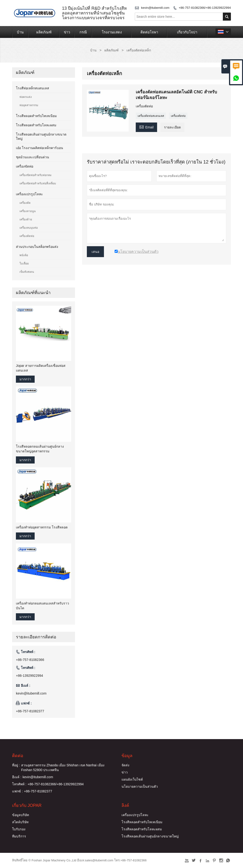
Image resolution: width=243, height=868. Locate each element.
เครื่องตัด (25, 203)
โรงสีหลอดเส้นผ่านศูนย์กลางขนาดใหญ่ (150, 836)
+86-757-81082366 (30, 660)
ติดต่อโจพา (149, 32)
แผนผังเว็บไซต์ (132, 779)
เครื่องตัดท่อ (178, 116)
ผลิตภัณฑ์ (44, 32)
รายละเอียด (172, 127)
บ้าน (20, 32)
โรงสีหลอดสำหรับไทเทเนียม (36, 116)
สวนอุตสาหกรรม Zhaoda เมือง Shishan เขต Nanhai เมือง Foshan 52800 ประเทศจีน (63, 768)
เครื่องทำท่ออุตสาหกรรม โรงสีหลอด (42, 527)
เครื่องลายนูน (28, 211)
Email (146, 127)
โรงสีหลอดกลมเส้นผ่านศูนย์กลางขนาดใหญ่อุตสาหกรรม (40, 449)
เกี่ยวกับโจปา (187, 32)
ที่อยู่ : (16, 765)
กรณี (83, 32)
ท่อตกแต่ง (26, 97)
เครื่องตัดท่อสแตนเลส (151, 116)
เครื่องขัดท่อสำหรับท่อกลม (35, 175)
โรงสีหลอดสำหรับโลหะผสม (36, 125)
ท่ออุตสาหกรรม (29, 105)
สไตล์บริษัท (20, 822)
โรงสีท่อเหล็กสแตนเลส (33, 88)
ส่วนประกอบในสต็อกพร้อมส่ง (37, 247)
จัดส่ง (125, 765)
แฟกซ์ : (17, 791)
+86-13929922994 (29, 676)
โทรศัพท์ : (19, 784)
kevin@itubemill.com (155, 8)
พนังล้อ (24, 255)
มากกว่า (25, 379)
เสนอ (95, 252)
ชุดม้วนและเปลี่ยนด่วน (33, 157)
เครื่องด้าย (26, 219)
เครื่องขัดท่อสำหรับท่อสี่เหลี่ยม (38, 183)
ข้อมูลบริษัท (21, 815)
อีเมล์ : (17, 777)
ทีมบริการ (19, 836)
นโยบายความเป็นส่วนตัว (140, 786)
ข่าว (67, 32)
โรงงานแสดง (112, 32)
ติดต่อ (18, 756)
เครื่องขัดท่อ (25, 166)
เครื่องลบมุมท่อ (29, 228)
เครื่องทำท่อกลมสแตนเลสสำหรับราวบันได (42, 606)
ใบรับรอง (19, 829)
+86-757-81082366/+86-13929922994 (205, 8)
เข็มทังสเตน (27, 272)
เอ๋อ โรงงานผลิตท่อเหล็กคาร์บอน (40, 148)
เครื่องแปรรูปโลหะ (29, 194)
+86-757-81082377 (30, 711)
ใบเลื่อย (24, 264)
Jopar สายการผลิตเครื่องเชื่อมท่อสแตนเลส (41, 368)
